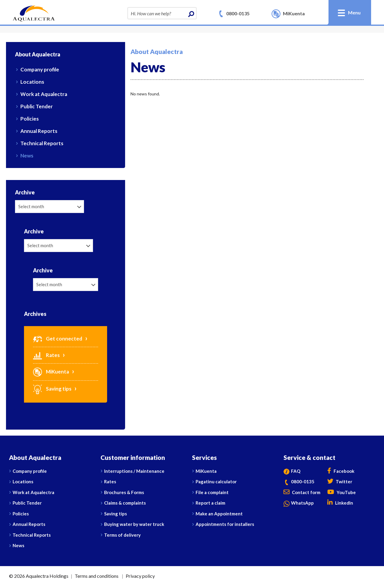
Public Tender (37, 106)
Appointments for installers (225, 524)
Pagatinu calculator (216, 481)
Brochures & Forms (124, 492)
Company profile (40, 69)
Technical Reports (42, 143)
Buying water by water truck (134, 524)
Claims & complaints (125, 503)
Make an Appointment (219, 514)
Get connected (58, 339)
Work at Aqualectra (44, 94)
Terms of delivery (122, 535)
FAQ (292, 471)
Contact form (302, 492)
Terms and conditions (97, 576)
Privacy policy (140, 576)
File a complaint (212, 492)
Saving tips (52, 389)
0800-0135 (238, 13)
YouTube (342, 492)
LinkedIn (340, 503)
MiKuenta (51, 372)
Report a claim (210, 503)
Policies (30, 119)
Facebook (341, 471)
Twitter (340, 481)
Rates (46, 355)
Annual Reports (39, 131)
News (27, 156)
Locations (32, 82)
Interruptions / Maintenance (134, 471)
